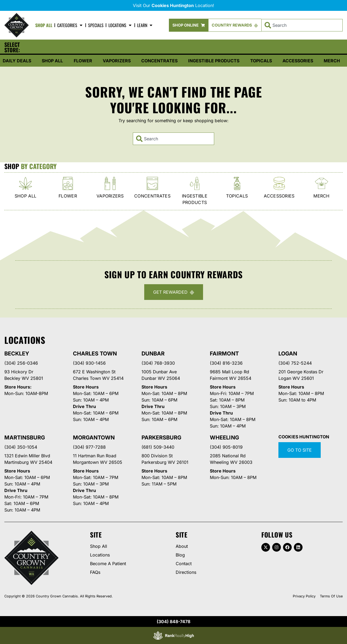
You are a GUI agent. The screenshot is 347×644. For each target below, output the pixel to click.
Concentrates (159, 61)
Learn (145, 25)
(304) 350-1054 (21, 447)
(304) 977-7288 (89, 447)
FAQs (95, 572)
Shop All (44, 25)
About (182, 546)
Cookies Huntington (304, 437)
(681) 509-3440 (158, 447)
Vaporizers (117, 61)
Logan (288, 354)
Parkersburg (161, 438)
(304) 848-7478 (173, 622)
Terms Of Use (331, 596)
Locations (120, 25)
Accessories (298, 61)
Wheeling (224, 438)
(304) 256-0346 (21, 363)
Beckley (17, 354)
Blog (180, 555)
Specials (96, 25)
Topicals (261, 61)
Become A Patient (108, 564)
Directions (186, 572)
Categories (70, 25)
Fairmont (224, 354)
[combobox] (302, 25)
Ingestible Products (214, 61)
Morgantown (94, 438)
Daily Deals (17, 61)
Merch (332, 61)
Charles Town (95, 354)
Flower (83, 61)
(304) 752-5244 (295, 363)
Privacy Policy (304, 596)
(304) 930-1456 (89, 363)
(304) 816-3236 (226, 363)
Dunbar (153, 354)
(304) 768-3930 (158, 363)
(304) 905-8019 (226, 447)
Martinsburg (25, 438)
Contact (184, 564)
